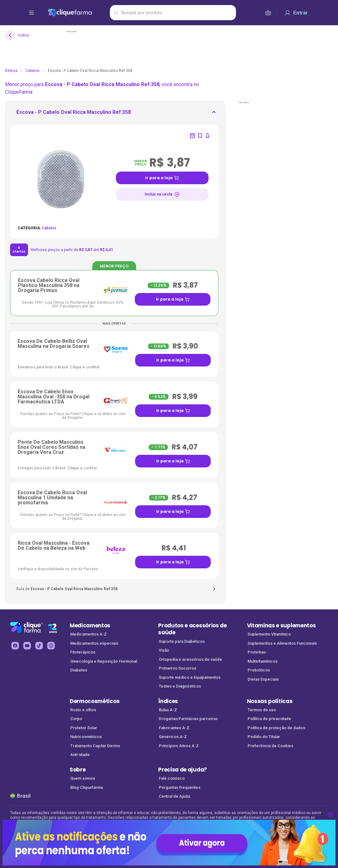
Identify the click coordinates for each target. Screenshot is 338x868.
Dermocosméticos (95, 701)
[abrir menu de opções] (32, 13)
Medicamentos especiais (94, 643)
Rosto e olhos (83, 710)
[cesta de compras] (268, 13)
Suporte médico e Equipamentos (190, 677)
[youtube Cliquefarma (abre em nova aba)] (27, 646)
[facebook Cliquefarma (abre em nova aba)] (15, 646)
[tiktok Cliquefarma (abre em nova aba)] (39, 646)
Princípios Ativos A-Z (179, 746)
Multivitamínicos (263, 661)
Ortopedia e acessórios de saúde (190, 659)
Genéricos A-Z (173, 737)
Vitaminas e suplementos (281, 625)
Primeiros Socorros (178, 668)
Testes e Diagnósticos (180, 686)
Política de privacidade (269, 719)
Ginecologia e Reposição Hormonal (104, 661)
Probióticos (259, 670)
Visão (164, 650)
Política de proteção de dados (276, 728)
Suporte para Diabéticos (182, 641)
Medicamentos (90, 625)
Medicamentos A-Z (89, 634)
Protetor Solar (84, 728)
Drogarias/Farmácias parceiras (188, 719)
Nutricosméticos (86, 737)
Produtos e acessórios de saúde (192, 629)
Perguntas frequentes (180, 787)
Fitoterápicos (83, 652)
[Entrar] (296, 13)
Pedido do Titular (264, 737)
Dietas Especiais (263, 679)
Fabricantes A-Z (174, 728)
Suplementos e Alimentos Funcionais (282, 643)
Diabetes (79, 670)
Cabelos (33, 71)
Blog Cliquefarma (86, 787)
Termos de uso (262, 710)
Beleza (11, 71)
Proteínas (257, 652)
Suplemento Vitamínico (269, 634)
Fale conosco (172, 778)
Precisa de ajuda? (183, 770)
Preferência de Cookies (270, 746)
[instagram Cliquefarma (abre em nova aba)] (51, 646)
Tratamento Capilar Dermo (95, 746)
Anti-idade (80, 755)
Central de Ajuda (174, 796)
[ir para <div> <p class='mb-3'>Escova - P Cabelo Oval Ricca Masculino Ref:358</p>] (74, 114)
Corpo (76, 719)
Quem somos (83, 778)
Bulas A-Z (168, 710)
